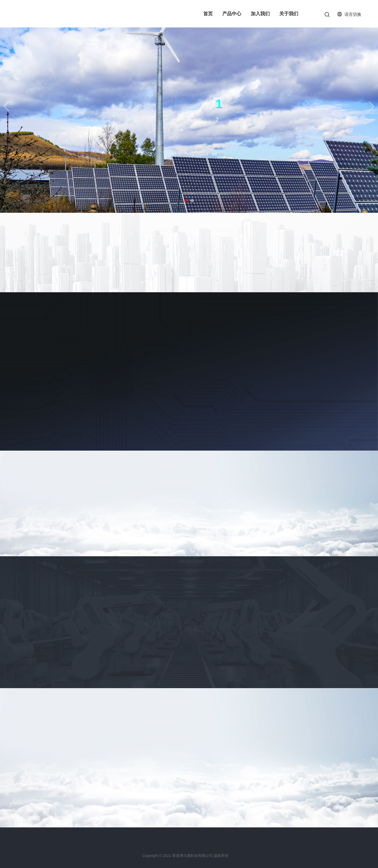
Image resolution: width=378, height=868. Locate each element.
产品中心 (232, 14)
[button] (7, 106)
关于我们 (289, 14)
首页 (208, 14)
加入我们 (260, 14)
